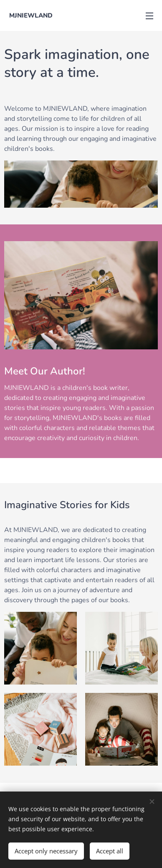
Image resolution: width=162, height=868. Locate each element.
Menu (149, 16)
